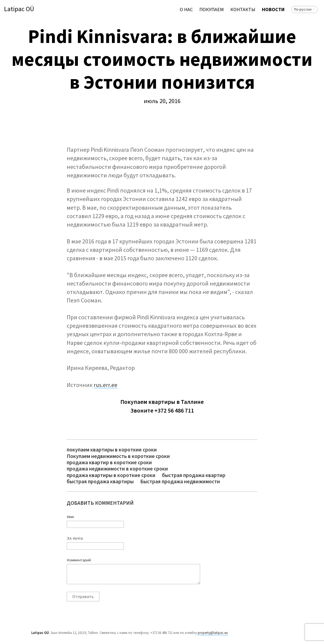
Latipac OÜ (19, 9)
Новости (273, 9)
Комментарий (79, 560)
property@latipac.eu (213, 633)
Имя (70, 517)
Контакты (243, 9)
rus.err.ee (106, 385)
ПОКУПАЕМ (212, 9)
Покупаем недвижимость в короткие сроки (118, 456)
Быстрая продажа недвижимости (180, 482)
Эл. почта (75, 538)
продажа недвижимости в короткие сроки (117, 469)
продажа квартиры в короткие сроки (111, 475)
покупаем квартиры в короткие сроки (112, 450)
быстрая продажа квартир (194, 475)
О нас (186, 9)
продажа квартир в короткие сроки (109, 462)
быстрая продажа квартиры (100, 482)
